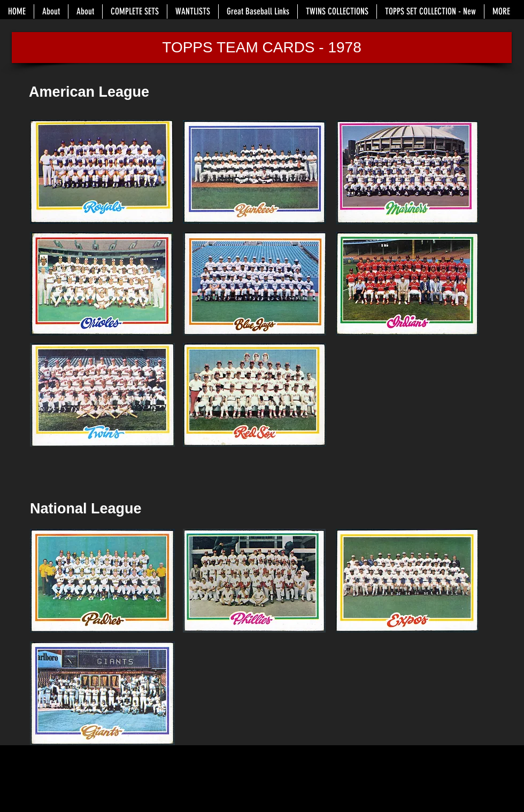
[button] (262, 48)
